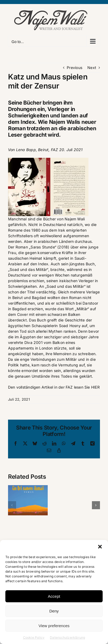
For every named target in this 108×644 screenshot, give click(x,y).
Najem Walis (65, 122)
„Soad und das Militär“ (65, 286)
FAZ (55, 150)
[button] (100, 547)
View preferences (54, 626)
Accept (54, 596)
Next (92, 68)
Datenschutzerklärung (67, 637)
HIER (95, 387)
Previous (75, 68)
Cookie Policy (34, 637)
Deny (54, 611)
